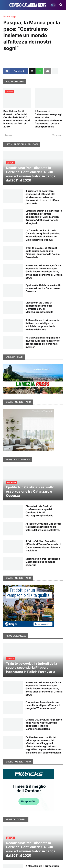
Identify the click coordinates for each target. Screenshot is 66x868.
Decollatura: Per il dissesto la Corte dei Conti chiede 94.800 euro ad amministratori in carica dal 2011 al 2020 (17, 119)
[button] (5, 5)
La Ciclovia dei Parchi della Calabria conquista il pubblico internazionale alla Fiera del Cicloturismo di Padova (43, 235)
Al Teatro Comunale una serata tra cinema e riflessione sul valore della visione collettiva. (43, 527)
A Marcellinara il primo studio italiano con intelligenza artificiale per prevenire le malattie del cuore (43, 325)
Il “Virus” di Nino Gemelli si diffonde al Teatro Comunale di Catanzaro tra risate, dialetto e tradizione (43, 546)
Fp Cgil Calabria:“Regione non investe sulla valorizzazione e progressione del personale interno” (43, 342)
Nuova (9, 135)
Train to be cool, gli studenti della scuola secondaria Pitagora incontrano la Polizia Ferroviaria (43, 253)
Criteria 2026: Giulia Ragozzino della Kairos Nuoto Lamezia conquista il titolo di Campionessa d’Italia (44, 724)
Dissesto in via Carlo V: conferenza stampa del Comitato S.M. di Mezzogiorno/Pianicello (39, 307)
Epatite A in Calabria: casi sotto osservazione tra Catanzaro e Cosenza (43, 288)
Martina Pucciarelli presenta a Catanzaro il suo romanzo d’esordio (43, 562)
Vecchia (56, 135)
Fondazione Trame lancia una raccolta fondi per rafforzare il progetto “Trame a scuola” (43, 705)
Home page (10, 16)
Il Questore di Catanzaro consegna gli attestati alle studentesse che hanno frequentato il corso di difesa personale (48, 119)
